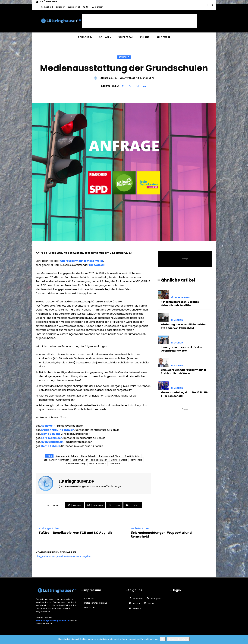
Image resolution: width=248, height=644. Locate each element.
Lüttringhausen (180, 298)
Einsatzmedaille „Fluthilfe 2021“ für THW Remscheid (184, 394)
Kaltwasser (97, 265)
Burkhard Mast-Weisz (110, 456)
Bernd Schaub (51, 446)
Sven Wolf (48, 426)
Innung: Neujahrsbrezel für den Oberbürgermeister (181, 349)
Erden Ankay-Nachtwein (58, 430)
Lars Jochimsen (52, 438)
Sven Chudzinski (52, 442)
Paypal (136, 604)
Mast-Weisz (95, 261)
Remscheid (124, 57)
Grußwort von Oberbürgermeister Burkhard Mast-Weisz (184, 372)
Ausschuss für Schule (67, 456)
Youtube (137, 608)
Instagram (156, 599)
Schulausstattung (76, 464)
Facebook (138, 599)
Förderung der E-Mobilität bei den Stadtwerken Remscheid (184, 326)
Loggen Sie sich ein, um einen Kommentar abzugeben (64, 556)
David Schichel (51, 434)
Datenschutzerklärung (178, 639)
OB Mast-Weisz (119, 460)
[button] (212, 5)
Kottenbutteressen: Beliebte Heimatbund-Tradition (180, 304)
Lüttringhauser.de (108, 78)
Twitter (151, 604)
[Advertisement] (139, 21)
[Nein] (244, 639)
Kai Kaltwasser (80, 460)
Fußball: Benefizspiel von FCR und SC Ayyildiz (76, 533)
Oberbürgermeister (73, 261)
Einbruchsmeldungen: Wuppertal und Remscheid (161, 535)
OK (163, 639)
